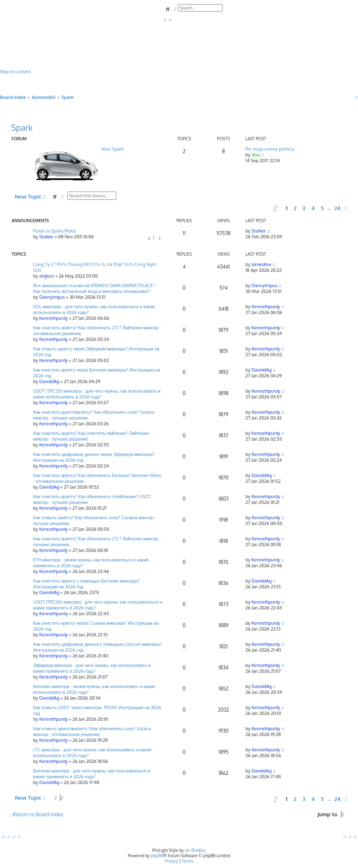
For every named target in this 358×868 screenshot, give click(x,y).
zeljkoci (47, 276)
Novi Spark (113, 149)
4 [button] (313, 208)
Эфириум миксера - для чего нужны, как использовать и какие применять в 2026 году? (92, 668)
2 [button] (295, 208)
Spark (22, 127)
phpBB (157, 856)
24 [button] (338, 208)
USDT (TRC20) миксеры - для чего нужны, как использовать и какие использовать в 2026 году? (97, 394)
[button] (275, 208)
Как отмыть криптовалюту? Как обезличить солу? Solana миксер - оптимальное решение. (92, 731)
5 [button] (322, 208)
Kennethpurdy (54, 318)
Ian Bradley (195, 850)
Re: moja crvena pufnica (270, 149)
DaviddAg (49, 381)
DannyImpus (52, 297)
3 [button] (304, 208)
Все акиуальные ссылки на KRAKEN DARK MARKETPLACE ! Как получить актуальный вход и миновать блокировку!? (94, 288)
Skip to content (16, 72)
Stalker (47, 237)
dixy (256, 155)
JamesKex (262, 264)
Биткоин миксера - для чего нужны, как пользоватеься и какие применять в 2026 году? (92, 774)
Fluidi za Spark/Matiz (55, 231)
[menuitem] (165, 19)
